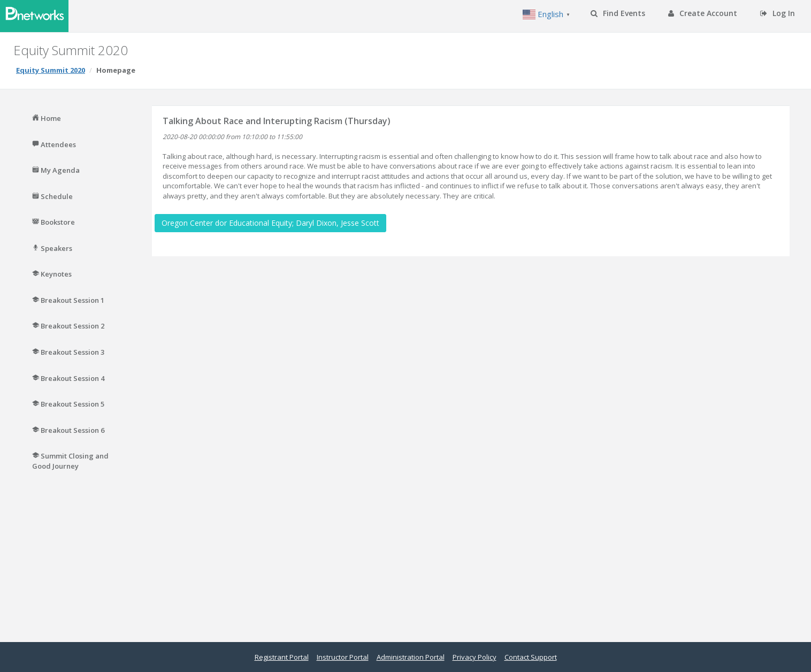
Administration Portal (411, 657)
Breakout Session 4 (68, 378)
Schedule (52, 196)
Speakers (52, 248)
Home (47, 118)
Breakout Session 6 (68, 430)
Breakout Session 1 (68, 300)
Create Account (703, 13)
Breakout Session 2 (68, 326)
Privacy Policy (475, 657)
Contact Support (531, 657)
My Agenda (56, 170)
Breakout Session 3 (68, 352)
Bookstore (53, 222)
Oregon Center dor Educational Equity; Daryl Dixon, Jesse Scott (270, 223)
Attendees (54, 144)
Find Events (618, 13)
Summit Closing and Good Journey (70, 461)
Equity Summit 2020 (51, 70)
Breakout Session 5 (68, 404)
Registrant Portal (282, 657)
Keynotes (52, 274)
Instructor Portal (343, 657)
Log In (778, 13)
